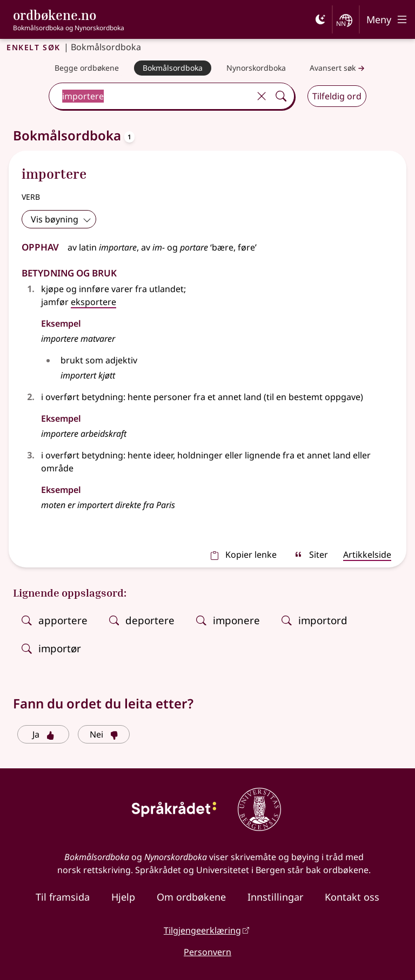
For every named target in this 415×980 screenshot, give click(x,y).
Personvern (207, 952)
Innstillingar (275, 897)
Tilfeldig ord (337, 96)
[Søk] (281, 96)
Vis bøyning (61, 219)
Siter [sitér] (311, 555)
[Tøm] (262, 96)
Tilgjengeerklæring (202, 930)
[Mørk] (320, 19)
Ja (43, 734)
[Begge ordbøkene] (87, 68)
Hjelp (123, 897)
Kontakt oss (352, 897)
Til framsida (63, 897)
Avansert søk (338, 68)
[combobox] (151, 96)
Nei (104, 734)
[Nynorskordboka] (256, 68)
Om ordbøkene (191, 897)
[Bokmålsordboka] (173, 68)
